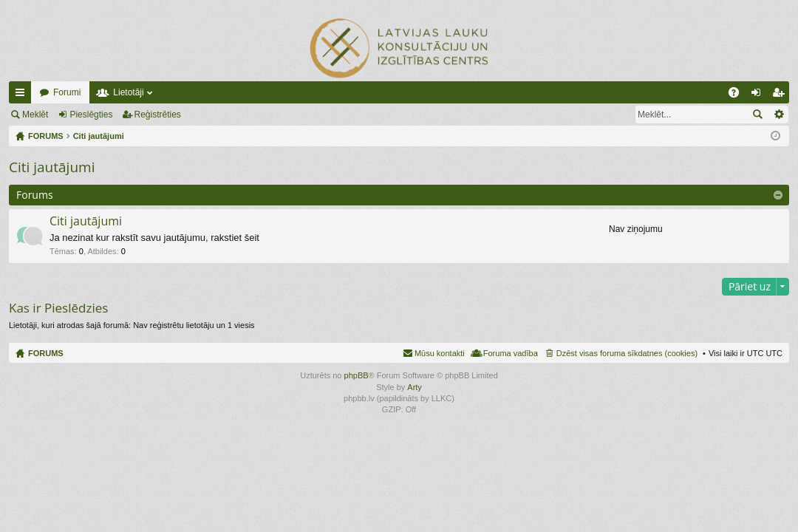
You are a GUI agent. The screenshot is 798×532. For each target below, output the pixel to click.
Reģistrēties (158, 115)
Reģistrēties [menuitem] (781, 95)
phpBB (357, 375)
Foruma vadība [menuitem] (511, 353)
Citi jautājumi (52, 167)
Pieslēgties (91, 115)
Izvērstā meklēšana (778, 115)
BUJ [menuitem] (739, 95)
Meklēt (35, 115)
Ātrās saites (23, 95)
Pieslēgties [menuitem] (759, 95)
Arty (415, 387)
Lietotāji (128, 92)
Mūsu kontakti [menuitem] (440, 353)
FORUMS (46, 353)
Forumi (67, 92)
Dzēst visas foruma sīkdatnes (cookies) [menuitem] (627, 353)
